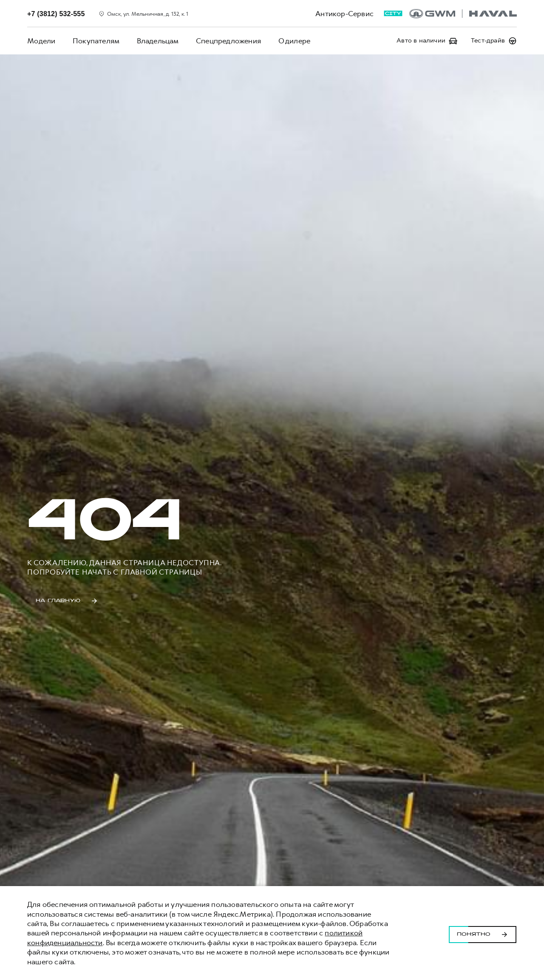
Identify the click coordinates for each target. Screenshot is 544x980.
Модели (41, 41)
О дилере (293, 41)
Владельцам (157, 41)
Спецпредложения (228, 41)
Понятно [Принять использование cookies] (483, 933)
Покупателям (96, 41)
